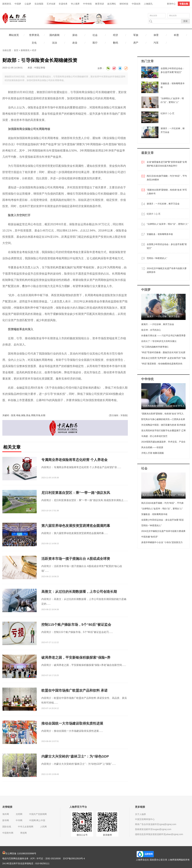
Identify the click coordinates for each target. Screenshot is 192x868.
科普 (176, 35)
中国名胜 (136, 4)
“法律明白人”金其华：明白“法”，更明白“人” (167, 224)
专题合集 (184, 4)
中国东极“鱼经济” (150, 537)
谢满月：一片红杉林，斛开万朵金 (163, 204)
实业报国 (39, 4)
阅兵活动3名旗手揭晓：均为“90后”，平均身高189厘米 (167, 178)
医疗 (95, 43)
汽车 (156, 43)
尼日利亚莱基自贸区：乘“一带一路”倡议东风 (76, 493)
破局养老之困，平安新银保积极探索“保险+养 (76, 658)
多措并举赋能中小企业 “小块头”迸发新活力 (162, 542)
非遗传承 (63, 4)
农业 (75, 43)
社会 (95, 35)
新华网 (6, 820)
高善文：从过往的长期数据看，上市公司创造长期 (79, 592)
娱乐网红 (112, 4)
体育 (156, 35)
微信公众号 (82, 835)
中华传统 (87, 4)
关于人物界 (140, 814)
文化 (34, 43)
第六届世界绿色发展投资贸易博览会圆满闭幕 (76, 526)
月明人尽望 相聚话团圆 (153, 453)
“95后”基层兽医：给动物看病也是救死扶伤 (162, 364)
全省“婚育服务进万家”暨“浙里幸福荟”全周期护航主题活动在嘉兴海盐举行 (167, 164)
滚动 (75, 35)
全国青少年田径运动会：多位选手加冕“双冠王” (167, 246)
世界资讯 (34, 35)
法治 (54, 43)
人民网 (43, 827)
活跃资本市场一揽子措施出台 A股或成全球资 (76, 559)
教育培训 (100, 4)
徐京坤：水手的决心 (151, 330)
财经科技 (124, 4)
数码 (116, 43)
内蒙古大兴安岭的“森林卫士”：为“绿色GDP (75, 756)
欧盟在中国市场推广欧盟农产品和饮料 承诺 (74, 690)
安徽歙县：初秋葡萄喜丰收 (160, 234)
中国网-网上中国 (37, 820)
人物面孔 (148, 4)
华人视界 (75, 4)
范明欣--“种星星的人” (157, 258)
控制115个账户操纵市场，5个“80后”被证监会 (76, 625)
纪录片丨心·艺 (154, 214)
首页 (16, 50)
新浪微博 (107, 835)
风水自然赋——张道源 (152, 447)
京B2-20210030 (53, 858)
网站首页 (14, 35)
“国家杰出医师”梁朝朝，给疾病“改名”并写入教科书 (167, 192)
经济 (116, 35)
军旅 (136, 35)
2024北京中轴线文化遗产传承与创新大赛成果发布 (167, 270)
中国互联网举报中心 (145, 819)
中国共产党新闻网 (38, 814)
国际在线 (7, 827)
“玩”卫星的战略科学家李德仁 (155, 347)
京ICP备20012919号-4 (74, 858)
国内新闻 (54, 35)
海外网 (6, 814)
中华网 (19, 820)
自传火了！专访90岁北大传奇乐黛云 (159, 341)
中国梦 (18, 4)
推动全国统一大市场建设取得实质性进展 (72, 723)
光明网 (19, 814)
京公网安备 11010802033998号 (19, 853)
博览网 (23, 833)
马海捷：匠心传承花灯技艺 (154, 436)
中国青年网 (8, 833)
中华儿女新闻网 (26, 827)
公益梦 (28, 4)
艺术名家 (51, 4)
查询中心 (171, 4)
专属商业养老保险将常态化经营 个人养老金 (74, 460)
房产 (136, 43)
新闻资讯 (7, 4)
